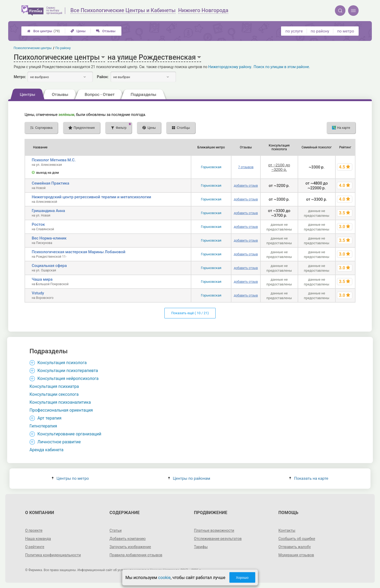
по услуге (294, 31)
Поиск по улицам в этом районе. (282, 67)
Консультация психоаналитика (60, 402)
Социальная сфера (49, 266)
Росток (38, 224)
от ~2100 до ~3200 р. (279, 167)
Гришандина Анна (48, 211)
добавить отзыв (246, 186)
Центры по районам (189, 478)
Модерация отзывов (296, 555)
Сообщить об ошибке (297, 539)
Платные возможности (214, 530)
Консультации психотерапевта (68, 371)
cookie (164, 578)
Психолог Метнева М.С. (54, 160)
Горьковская (211, 167)
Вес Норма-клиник (49, 238)
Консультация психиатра (54, 386)
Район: (103, 77)
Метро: (20, 77)
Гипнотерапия (43, 426)
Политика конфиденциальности (53, 555)
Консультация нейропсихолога (68, 378)
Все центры (43, 31)
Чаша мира (42, 279)
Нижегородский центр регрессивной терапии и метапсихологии (91, 197)
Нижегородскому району (230, 67)
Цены (78, 31)
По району (63, 48)
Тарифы (201, 547)
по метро (346, 31)
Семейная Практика (50, 183)
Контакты (287, 530)
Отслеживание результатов (218, 539)
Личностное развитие (59, 442)
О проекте (34, 530)
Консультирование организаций (69, 434)
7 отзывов (246, 167)
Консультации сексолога (54, 394)
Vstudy (38, 293)
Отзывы (106, 31)
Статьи (116, 530)
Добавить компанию (128, 539)
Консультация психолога (62, 363)
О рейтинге (35, 547)
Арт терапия (49, 418)
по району (320, 31)
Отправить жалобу (295, 547)
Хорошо (242, 578)
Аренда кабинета (47, 450)
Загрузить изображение (130, 547)
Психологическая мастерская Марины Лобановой (79, 252)
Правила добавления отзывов (136, 555)
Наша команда (38, 539)
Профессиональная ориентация (61, 410)
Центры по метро (70, 478)
